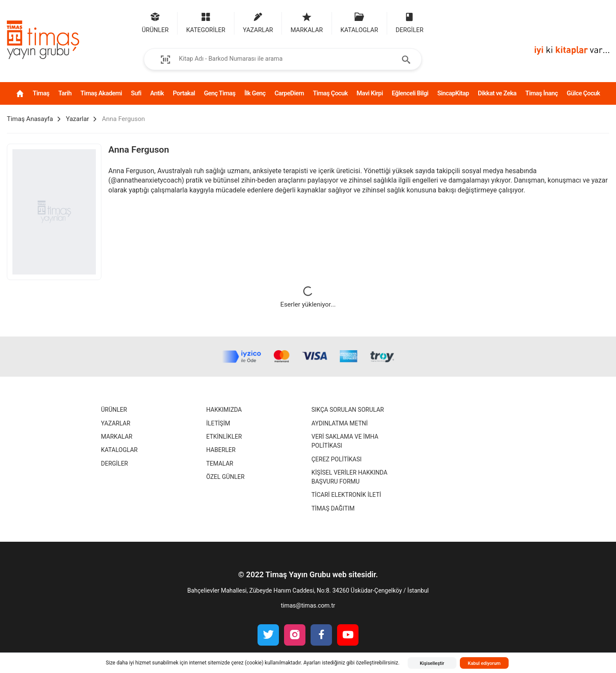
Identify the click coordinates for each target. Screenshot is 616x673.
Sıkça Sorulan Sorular (348, 410)
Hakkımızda (224, 410)
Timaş (41, 93)
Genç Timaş (220, 93)
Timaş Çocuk (330, 93)
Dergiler (114, 463)
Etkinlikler (224, 437)
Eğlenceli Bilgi (410, 93)
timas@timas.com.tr (308, 605)
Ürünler (114, 410)
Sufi (136, 93)
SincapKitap (453, 93)
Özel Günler (225, 477)
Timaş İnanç (542, 93)
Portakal (184, 93)
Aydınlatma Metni (340, 423)
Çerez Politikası (336, 459)
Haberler (221, 450)
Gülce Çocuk (583, 93)
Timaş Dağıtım (333, 508)
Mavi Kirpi (370, 93)
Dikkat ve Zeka (497, 93)
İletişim (218, 423)
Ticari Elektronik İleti (346, 495)
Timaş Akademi (101, 93)
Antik (157, 93)
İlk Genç (255, 93)
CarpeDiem (289, 93)
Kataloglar (119, 450)
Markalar (117, 437)
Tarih (65, 93)
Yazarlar (116, 423)
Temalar (220, 463)
